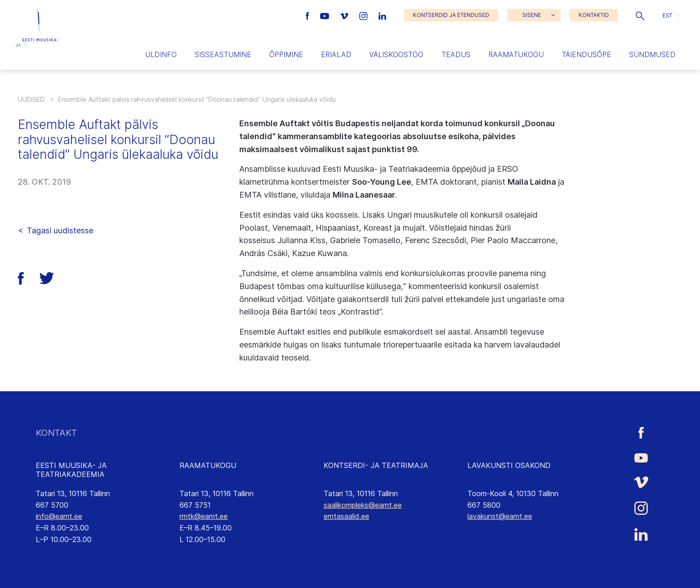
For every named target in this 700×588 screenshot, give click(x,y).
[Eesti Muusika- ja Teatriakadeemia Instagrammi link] (365, 15)
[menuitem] (671, 15)
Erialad (336, 54)
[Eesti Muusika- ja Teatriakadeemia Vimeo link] (345, 15)
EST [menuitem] (667, 15)
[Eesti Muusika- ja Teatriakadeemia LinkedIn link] (382, 15)
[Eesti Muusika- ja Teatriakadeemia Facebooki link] (309, 15)
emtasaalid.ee (346, 516)
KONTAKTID (594, 15)
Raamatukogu (516, 54)
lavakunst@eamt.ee (500, 516)
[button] (640, 15)
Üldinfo (161, 54)
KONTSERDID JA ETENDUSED (451, 15)
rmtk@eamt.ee (204, 516)
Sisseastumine (223, 54)
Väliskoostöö (396, 54)
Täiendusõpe (586, 54)
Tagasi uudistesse (60, 230)
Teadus (456, 54)
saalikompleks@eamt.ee (363, 505)
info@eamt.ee (59, 516)
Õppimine (286, 54)
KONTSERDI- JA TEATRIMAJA (376, 465)
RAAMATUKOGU (208, 465)
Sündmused (652, 54)
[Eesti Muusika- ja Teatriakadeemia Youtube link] (326, 15)
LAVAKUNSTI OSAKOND (509, 465)
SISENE (532, 15)
